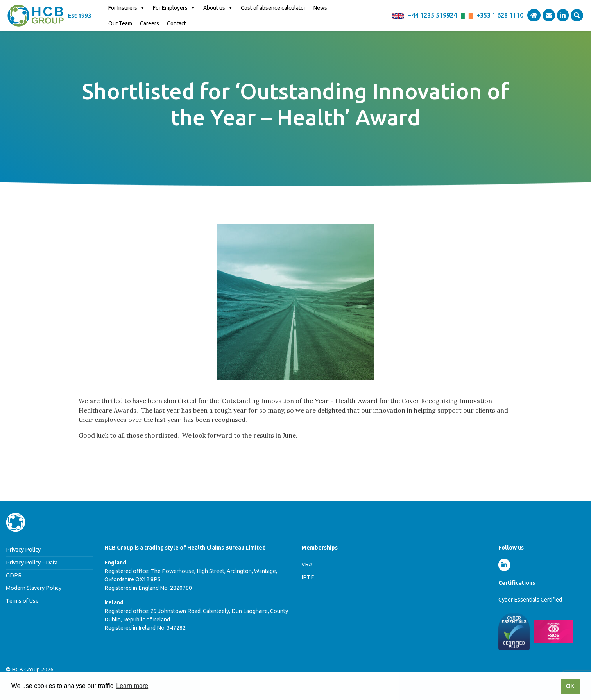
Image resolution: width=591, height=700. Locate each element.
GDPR (14, 575)
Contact (176, 23)
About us (218, 8)
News (320, 8)
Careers (150, 23)
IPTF (308, 577)
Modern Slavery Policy (34, 588)
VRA (307, 564)
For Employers (174, 8)
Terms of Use (22, 601)
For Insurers (127, 8)
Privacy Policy (23, 550)
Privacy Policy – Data (32, 562)
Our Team (120, 23)
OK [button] (570, 686)
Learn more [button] (132, 686)
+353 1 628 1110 (500, 15)
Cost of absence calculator (273, 8)
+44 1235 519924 (433, 15)
